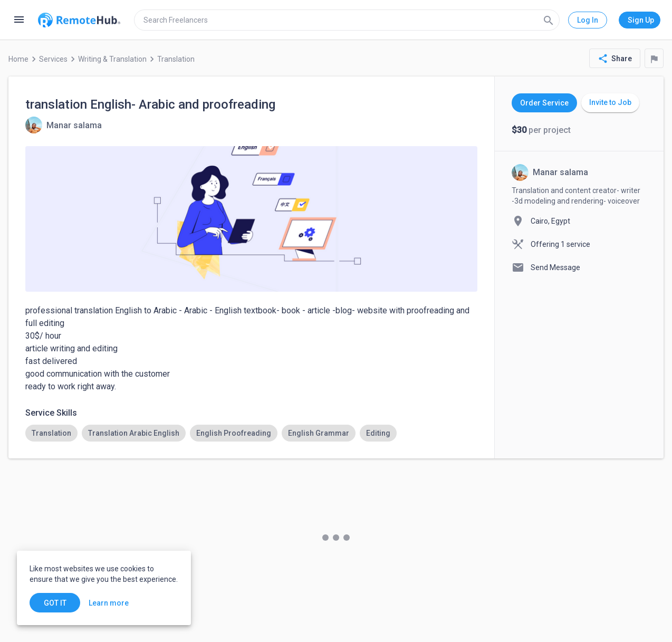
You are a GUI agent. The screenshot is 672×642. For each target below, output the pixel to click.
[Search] (549, 20)
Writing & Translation (112, 59)
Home (18, 59)
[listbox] (251, 433)
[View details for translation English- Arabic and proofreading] (64, 125)
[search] (347, 20)
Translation (176, 59)
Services (53, 59)
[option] (51, 433)
